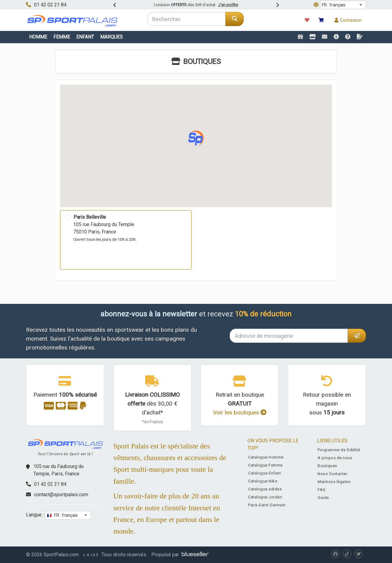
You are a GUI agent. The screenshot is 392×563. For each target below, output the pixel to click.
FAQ (322, 490)
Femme (62, 37)
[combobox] (186, 19)
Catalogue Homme (266, 457)
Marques (111, 37)
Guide (323, 498)
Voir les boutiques (240, 412)
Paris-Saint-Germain (267, 505)
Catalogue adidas (265, 489)
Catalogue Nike (263, 481)
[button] (343, 5)
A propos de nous (335, 458)
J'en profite (228, 5)
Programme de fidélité (339, 450)
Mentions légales (334, 482)
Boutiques (327, 466)
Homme (38, 37)
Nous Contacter (332, 474)
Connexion (348, 20)
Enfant (85, 37)
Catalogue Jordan (265, 497)
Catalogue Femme (265, 465)
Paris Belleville (90, 217)
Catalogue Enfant (264, 473)
